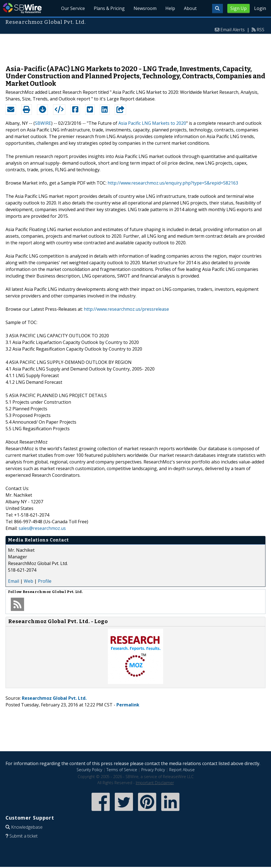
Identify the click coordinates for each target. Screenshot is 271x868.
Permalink (128, 705)
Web (28, 581)
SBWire (22, 8)
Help (170, 8)
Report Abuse (182, 770)
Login (260, 8)
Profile (45, 581)
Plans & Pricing (109, 8)
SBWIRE (43, 123)
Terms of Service (122, 770)
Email (14, 581)
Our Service (73, 8)
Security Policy (89, 770)
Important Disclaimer (155, 783)
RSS (260, 30)
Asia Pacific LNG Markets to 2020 (152, 123)
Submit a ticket (24, 836)
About (190, 8)
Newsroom (145, 8)
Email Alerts (233, 30)
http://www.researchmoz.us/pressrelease (126, 309)
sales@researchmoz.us (42, 528)
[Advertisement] (135, 47)
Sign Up (239, 8)
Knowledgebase (27, 827)
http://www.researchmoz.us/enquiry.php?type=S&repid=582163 (173, 183)
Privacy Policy (153, 770)
